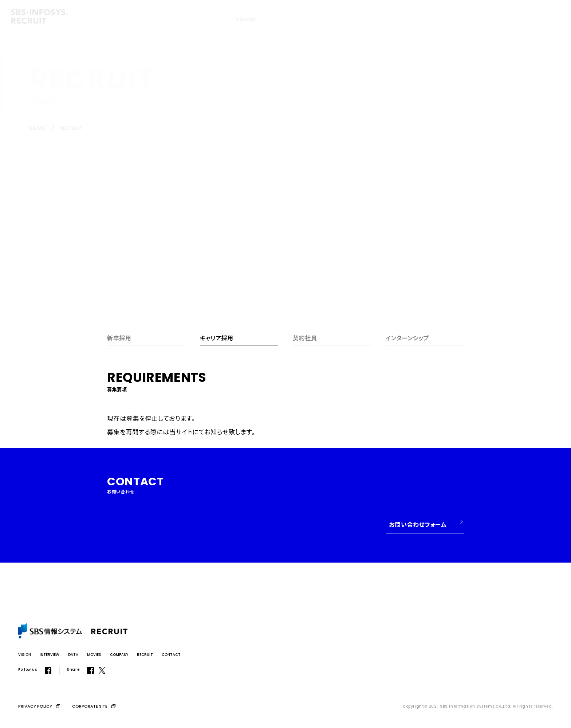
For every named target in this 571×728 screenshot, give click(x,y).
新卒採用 (119, 338)
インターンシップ (407, 338)
